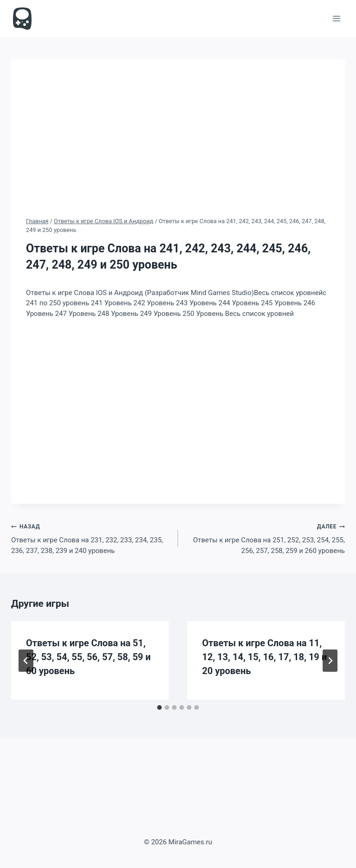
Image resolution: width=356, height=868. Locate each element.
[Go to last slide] (26, 661)
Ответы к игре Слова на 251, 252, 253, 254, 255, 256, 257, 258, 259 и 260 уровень (265, 538)
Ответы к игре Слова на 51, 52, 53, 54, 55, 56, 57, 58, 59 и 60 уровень (88, 657)
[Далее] (330, 661)
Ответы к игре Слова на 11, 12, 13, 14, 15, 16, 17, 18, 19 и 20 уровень (264, 657)
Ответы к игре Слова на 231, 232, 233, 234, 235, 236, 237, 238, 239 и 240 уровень (91, 538)
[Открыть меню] (336, 18)
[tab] (159, 707)
